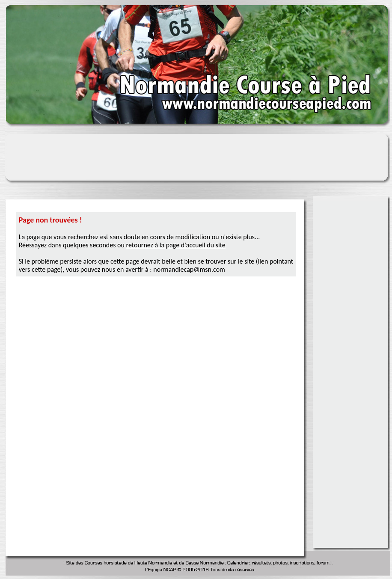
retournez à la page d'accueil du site (176, 245)
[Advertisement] (352, 330)
